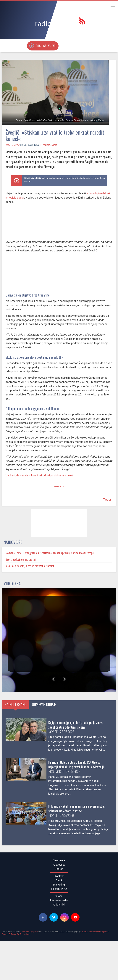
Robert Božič (49, 145)
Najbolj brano (20, 706)
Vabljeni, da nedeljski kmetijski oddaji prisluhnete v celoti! (41, 477)
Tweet (107, 502)
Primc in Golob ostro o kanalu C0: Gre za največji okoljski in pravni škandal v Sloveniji (38, 773)
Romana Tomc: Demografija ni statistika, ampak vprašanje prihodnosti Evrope (57, 555)
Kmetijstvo (13, 145)
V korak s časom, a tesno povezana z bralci (34, 568)
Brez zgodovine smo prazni (24, 561)
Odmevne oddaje (58, 706)
